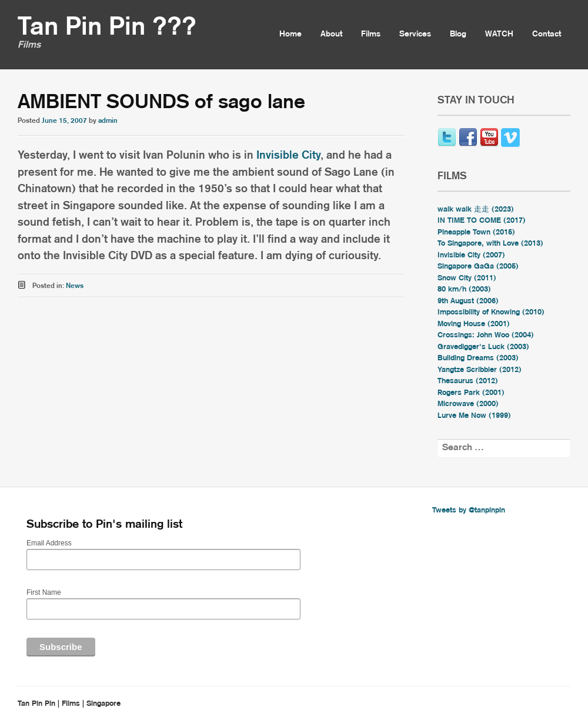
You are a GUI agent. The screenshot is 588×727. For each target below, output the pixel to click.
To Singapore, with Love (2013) (490, 244)
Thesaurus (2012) (468, 381)
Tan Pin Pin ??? (107, 28)
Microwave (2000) (468, 404)
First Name (44, 592)
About (331, 34)
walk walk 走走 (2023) (476, 210)
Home (290, 34)
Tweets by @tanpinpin (469, 510)
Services (415, 34)
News (75, 286)
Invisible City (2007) (471, 255)
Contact (547, 34)
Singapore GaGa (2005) (478, 267)
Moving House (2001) (474, 324)
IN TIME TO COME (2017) (482, 221)
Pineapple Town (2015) (476, 232)
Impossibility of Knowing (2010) (491, 312)
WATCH (499, 34)
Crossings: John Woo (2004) (486, 335)
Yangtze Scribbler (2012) (480, 370)
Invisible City (288, 155)
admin (108, 121)
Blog (458, 34)
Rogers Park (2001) (471, 393)
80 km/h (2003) (464, 289)
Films (371, 34)
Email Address (49, 543)
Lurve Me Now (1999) (474, 416)
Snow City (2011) (467, 278)
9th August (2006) (468, 301)
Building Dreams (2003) (478, 358)
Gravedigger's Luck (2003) (483, 347)
